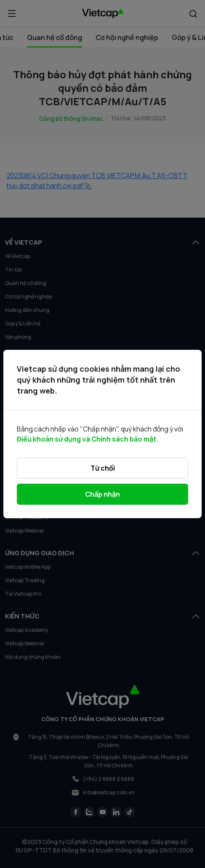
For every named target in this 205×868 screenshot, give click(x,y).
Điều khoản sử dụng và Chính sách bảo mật (87, 439)
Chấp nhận (102, 494)
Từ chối (103, 468)
